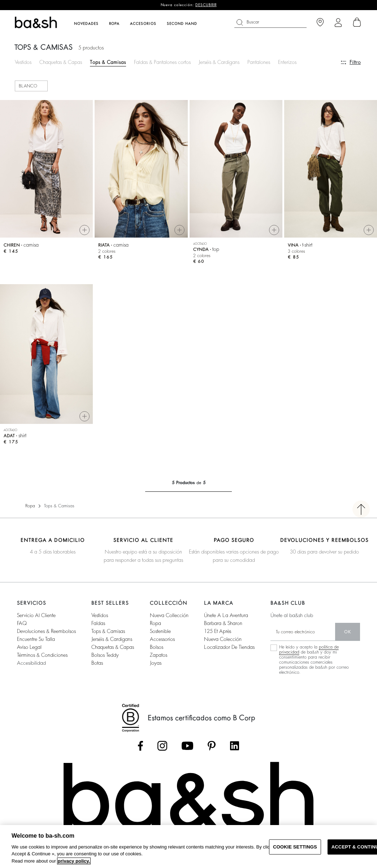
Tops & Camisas (108, 62)
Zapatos (159, 655)
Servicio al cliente (36, 615)
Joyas (156, 663)
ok (348, 632)
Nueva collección (169, 615)
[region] (188, 847)
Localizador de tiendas (229, 647)
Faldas (98, 623)
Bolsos (157, 647)
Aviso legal (29, 647)
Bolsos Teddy (105, 655)
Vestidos (23, 62)
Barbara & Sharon (223, 623)
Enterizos (287, 62)
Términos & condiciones (42, 655)
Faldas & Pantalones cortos (162, 62)
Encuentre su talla (36, 639)
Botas (97, 663)
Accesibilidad (31, 663)
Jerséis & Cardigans (219, 62)
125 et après (218, 631)
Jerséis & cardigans (112, 639)
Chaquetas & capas (113, 647)
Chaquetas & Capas (61, 62)
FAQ (22, 623)
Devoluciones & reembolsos (46, 631)
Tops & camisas (108, 631)
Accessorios (162, 639)
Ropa (30, 506)
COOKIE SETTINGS (295, 847)
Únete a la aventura (226, 615)
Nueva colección (223, 639)
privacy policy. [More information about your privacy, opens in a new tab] (74, 861)
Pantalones (259, 62)
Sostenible (160, 631)
